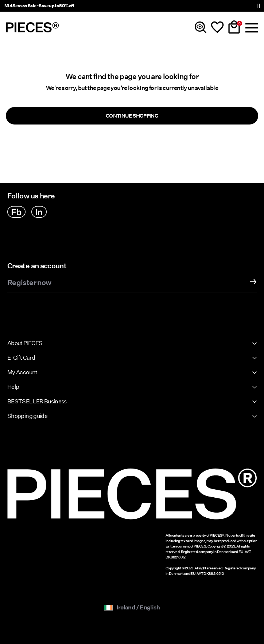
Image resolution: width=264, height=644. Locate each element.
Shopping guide (27, 416)
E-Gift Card (21, 358)
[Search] (201, 27)
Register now (29, 283)
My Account (22, 372)
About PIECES (25, 343)
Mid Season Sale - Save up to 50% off (39, 6)
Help (13, 387)
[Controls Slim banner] (258, 6)
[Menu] (251, 27)
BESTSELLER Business (37, 401)
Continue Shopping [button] (132, 116)
